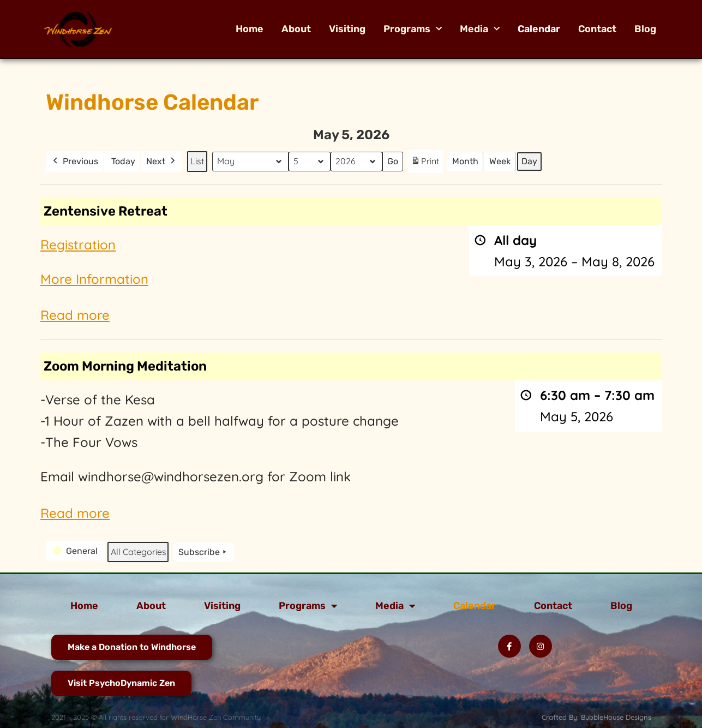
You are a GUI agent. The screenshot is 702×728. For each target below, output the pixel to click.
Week (500, 161)
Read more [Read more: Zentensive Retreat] (75, 315)
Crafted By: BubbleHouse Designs (596, 717)
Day (529, 161)
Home (250, 29)
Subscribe (203, 552)
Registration (78, 244)
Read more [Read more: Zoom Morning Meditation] (75, 512)
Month (465, 161)
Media (480, 29)
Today (123, 161)
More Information (94, 278)
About (296, 29)
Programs (413, 29)
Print (425, 163)
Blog (645, 29)
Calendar (539, 29)
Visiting (347, 29)
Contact (597, 29)
